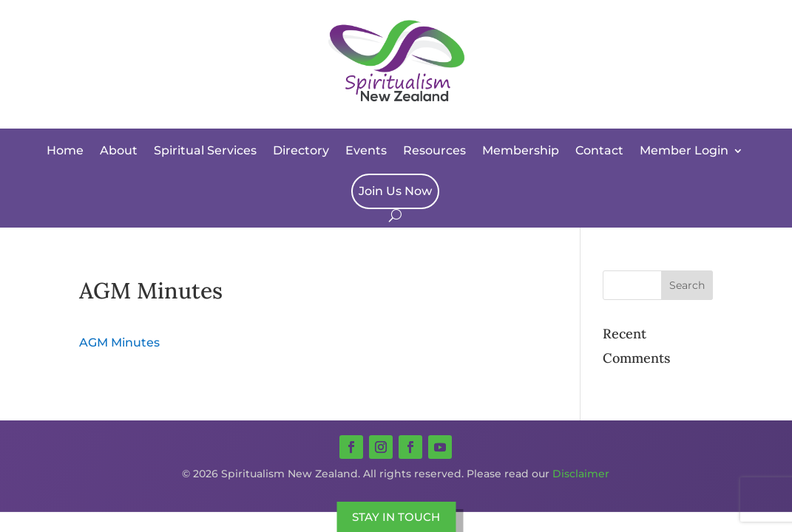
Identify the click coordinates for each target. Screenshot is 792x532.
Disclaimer (581, 474)
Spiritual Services (205, 150)
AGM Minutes (119, 342)
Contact (599, 150)
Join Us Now (395, 191)
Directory (301, 150)
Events (366, 150)
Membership (521, 150)
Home (65, 150)
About (119, 150)
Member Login (684, 150)
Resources (434, 150)
